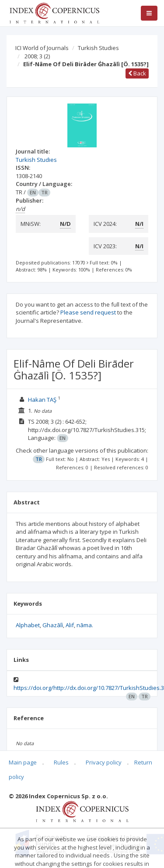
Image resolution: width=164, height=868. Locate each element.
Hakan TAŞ (42, 400)
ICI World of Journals (42, 48)
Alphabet (28, 625)
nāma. (85, 625)
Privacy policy (104, 762)
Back (137, 73)
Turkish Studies (98, 48)
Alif (70, 625)
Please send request (88, 312)
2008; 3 (37, 56)
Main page (23, 762)
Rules (61, 762)
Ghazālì (53, 625)
